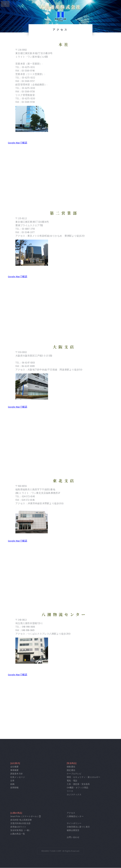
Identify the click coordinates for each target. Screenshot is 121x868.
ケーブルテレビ (74, 774)
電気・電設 (72, 781)
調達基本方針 (17, 774)
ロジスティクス (74, 795)
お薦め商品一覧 (18, 834)
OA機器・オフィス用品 (77, 788)
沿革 (12, 781)
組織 (12, 784)
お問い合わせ (73, 837)
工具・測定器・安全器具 (78, 784)
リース (70, 791)
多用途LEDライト (18, 827)
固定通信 (71, 770)
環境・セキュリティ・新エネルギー (84, 777)
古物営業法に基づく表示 (78, 827)
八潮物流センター (75, 816)
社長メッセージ (18, 777)
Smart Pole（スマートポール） (25, 816)
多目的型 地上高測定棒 (21, 820)
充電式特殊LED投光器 (20, 823)
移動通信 (71, 767)
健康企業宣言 (73, 830)
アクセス (71, 813)
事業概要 (15, 770)
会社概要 (15, 767)
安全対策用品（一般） (21, 830)
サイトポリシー (74, 823)
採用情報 (15, 788)
